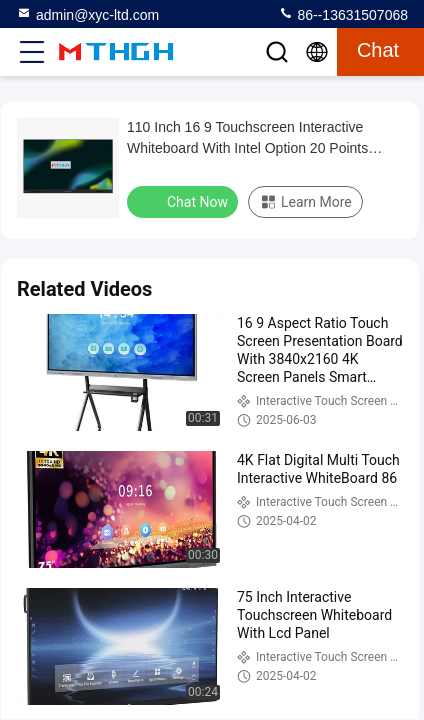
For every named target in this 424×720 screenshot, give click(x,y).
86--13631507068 (343, 14)
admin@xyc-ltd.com (87, 14)
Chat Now (184, 201)
